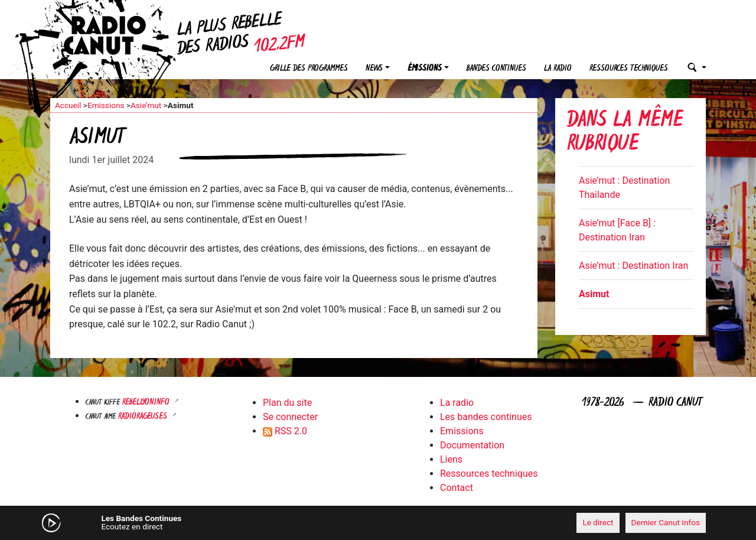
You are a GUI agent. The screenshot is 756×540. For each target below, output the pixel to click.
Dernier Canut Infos (666, 522)
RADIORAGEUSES (144, 417)
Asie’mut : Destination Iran (633, 266)
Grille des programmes (309, 69)
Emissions (106, 105)
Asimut (594, 294)
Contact (457, 488)
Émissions (425, 69)
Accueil (68, 105)
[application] (378, 523)
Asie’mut (146, 105)
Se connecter (290, 417)
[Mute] (233, 522)
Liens (451, 459)
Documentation (472, 445)
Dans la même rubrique (625, 133)
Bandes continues (496, 69)
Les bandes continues (486, 417)
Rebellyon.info (147, 403)
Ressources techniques (629, 69)
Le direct (598, 522)
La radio (558, 69)
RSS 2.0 (285, 431)
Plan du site (287, 403)
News (374, 69)
